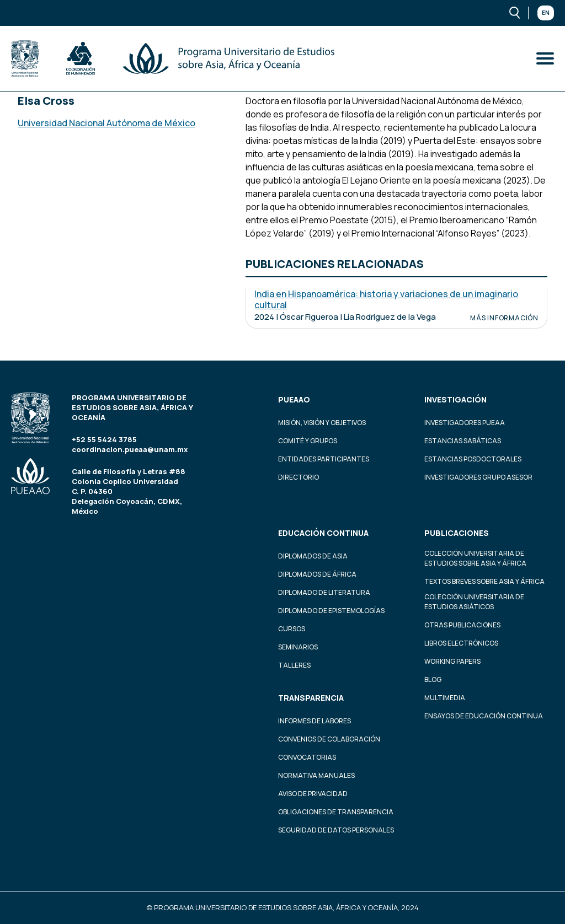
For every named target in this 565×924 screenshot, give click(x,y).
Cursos (292, 629)
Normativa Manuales (316, 775)
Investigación (455, 399)
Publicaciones (457, 533)
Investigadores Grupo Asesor (478, 477)
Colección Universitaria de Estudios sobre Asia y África (475, 558)
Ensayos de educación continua (484, 716)
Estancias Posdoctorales (473, 459)
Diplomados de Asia (313, 556)
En (546, 13)
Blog (433, 679)
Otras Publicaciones (462, 625)
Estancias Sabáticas (463, 441)
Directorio (299, 477)
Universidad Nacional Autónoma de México (106, 123)
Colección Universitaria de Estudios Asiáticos (474, 602)
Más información (504, 318)
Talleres (294, 665)
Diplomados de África (317, 574)
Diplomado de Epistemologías (331, 611)
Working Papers (452, 661)
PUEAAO (294, 399)
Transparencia (311, 698)
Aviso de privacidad (313, 794)
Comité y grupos (308, 441)
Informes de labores (315, 721)
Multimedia (445, 698)
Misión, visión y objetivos (322, 423)
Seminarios (298, 647)
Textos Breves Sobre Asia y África (484, 581)
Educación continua (323, 533)
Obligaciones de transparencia (336, 812)
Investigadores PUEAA (465, 423)
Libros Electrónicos (461, 643)
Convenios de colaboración (329, 739)
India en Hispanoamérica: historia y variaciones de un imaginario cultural (386, 299)
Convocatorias (307, 757)
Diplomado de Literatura (324, 592)
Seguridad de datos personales (336, 830)
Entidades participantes (324, 459)
